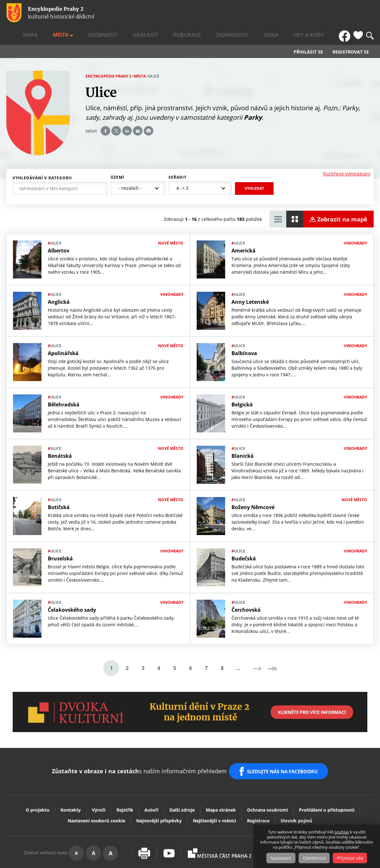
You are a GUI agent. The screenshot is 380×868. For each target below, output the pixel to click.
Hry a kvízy (322, 13)
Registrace (258, 796)
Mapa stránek (221, 785)
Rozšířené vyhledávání (347, 155)
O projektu (38, 785)
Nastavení (279, 858)
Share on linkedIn (127, 112)
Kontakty (71, 785)
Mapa (123, 13)
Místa (143, 13)
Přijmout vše (352, 858)
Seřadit (177, 159)
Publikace (234, 13)
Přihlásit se (308, 34)
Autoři (151, 785)
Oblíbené (358, 13)
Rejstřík (125, 785)
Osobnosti (174, 13)
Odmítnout (314, 858)
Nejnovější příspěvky (159, 796)
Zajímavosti (268, 13)
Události (204, 13)
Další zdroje (182, 785)
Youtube (169, 828)
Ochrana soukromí (267, 785)
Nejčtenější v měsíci (214, 796)
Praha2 (219, 828)
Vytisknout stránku (144, 828)
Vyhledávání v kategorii (42, 159)
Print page (149, 112)
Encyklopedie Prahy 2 (108, 57)
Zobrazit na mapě (342, 201)
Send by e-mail (138, 112)
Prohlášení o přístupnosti (327, 785)
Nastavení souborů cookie (96, 796)
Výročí (99, 785)
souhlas (342, 832)
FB (346, 13)
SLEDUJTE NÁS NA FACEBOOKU (285, 750)
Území (117, 159)
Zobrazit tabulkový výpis (278, 201)
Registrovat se (351, 34)
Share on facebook (105, 112)
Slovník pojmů (296, 796)
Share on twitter (116, 112)
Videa (295, 13)
